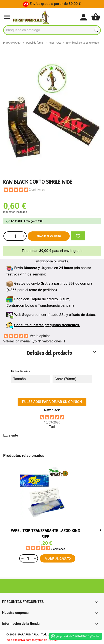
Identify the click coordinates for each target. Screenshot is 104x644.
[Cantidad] (15, 236)
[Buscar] (52, 30)
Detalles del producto (62, 353)
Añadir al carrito (49, 236)
